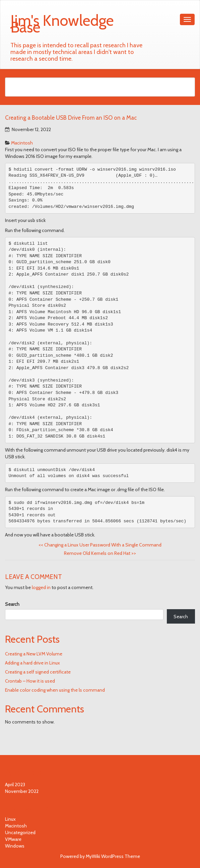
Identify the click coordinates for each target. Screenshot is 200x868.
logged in (41, 587)
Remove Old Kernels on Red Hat (100, 553)
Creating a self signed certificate (38, 672)
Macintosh (22, 143)
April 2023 (15, 785)
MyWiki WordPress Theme (113, 856)
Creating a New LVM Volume (34, 654)
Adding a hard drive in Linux (32, 663)
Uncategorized (20, 832)
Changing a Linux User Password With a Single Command (100, 545)
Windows (15, 846)
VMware (13, 839)
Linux (10, 819)
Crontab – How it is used (30, 681)
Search (12, 604)
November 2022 (22, 791)
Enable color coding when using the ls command (55, 690)
